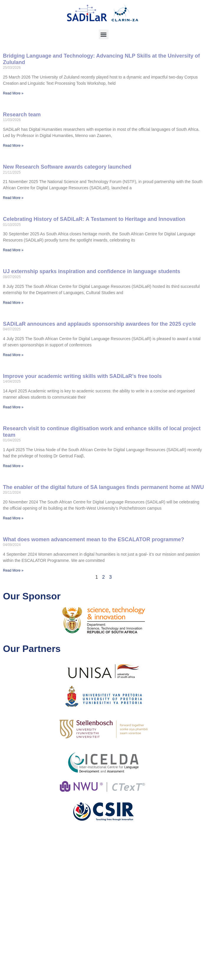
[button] (104, 34)
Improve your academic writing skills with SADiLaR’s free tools (82, 376)
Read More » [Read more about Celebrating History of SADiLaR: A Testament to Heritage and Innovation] (13, 250)
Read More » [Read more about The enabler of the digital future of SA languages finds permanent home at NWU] (13, 518)
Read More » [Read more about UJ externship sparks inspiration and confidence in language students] (13, 303)
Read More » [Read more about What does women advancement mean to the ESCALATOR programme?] (13, 570)
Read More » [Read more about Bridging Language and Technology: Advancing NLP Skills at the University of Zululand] (13, 93)
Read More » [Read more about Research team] (13, 146)
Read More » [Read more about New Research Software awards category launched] (13, 198)
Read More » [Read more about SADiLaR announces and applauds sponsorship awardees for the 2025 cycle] (13, 355)
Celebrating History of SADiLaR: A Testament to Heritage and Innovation (94, 219)
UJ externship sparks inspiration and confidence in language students (92, 271)
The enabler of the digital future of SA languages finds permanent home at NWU (103, 487)
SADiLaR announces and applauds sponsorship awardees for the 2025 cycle (99, 324)
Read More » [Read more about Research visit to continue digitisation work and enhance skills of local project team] (13, 466)
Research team (22, 115)
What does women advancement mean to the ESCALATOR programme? (93, 539)
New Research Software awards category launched (67, 167)
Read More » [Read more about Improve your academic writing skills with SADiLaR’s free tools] (13, 407)
